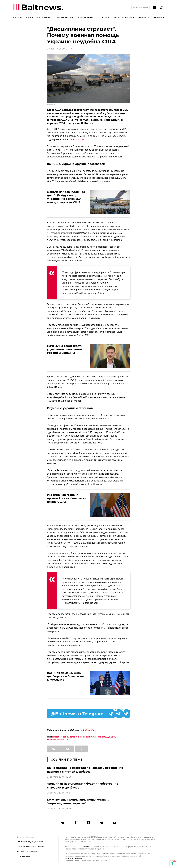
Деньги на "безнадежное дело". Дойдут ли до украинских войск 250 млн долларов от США (66, 197)
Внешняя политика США (59, 740)
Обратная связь (23, 856)
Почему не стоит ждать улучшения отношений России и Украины (65, 349)
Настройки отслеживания (27, 852)
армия (89, 737)
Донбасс (111, 737)
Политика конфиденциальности (30, 842)
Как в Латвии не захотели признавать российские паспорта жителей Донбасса (85, 770)
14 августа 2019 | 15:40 (59, 809)
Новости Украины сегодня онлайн (69, 737)
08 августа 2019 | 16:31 (59, 793)
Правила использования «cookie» (30, 847)
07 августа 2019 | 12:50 (59, 777)
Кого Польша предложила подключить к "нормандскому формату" (78, 802)
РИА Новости (77, 139)
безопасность (100, 737)
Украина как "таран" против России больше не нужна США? (67, 498)
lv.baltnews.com (87, 847)
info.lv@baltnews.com (73, 858)
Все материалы (140, 7)
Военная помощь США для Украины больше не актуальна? (65, 676)
